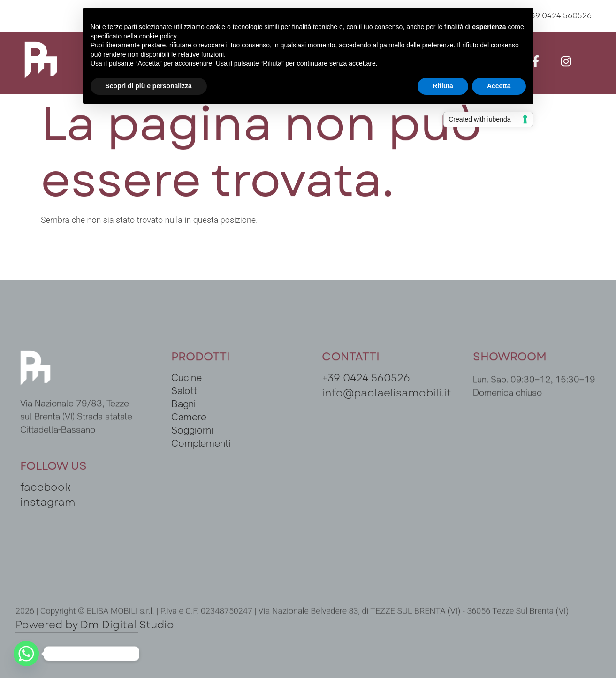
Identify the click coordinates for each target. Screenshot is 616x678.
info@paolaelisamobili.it (387, 393)
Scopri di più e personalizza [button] (149, 86)
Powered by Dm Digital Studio (95, 625)
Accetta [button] (499, 86)
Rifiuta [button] (443, 86)
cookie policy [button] (157, 36)
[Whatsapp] (26, 654)
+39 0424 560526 (366, 378)
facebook (46, 487)
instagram (48, 502)
